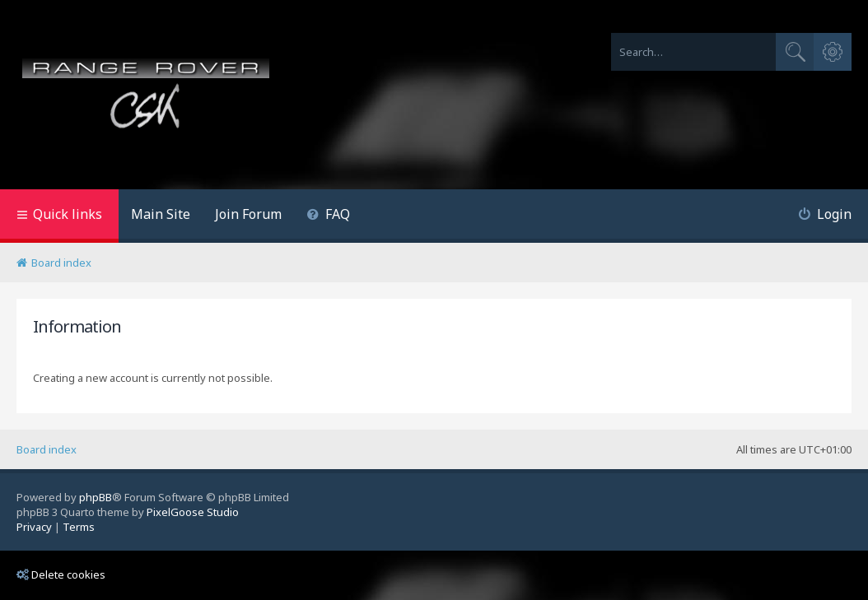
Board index (47, 449)
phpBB (96, 497)
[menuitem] (328, 216)
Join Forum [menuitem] (248, 214)
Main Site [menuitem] (161, 214)
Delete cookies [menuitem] (61, 574)
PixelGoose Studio (193, 512)
